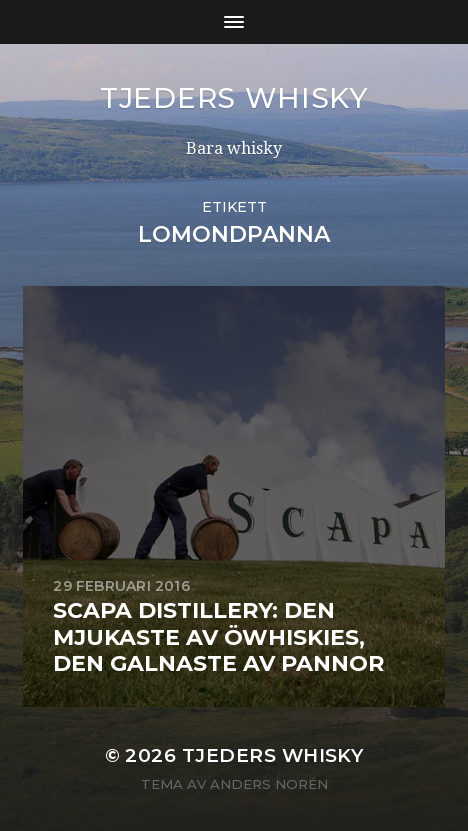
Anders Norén (269, 784)
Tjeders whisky (234, 98)
